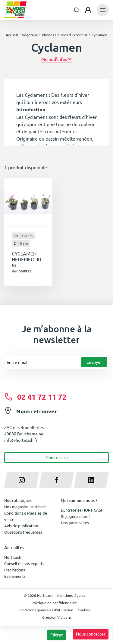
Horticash (13, 557)
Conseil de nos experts (24, 563)
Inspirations (15, 570)
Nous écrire (57, 457)
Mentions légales (71, 595)
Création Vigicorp (57, 617)
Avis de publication (21, 526)
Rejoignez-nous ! (75, 516)
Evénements (15, 576)
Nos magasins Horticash (25, 507)
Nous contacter (91, 634)
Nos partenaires (75, 523)
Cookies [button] (84, 610)
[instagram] (22, 480)
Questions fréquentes (23, 532)
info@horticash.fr (21, 440)
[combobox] (77, 10)
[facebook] (57, 480)
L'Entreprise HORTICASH (82, 510)
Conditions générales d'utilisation (46, 610)
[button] (56, 59)
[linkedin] (91, 480)
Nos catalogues (18, 500)
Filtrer (57, 635)
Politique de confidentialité (54, 603)
